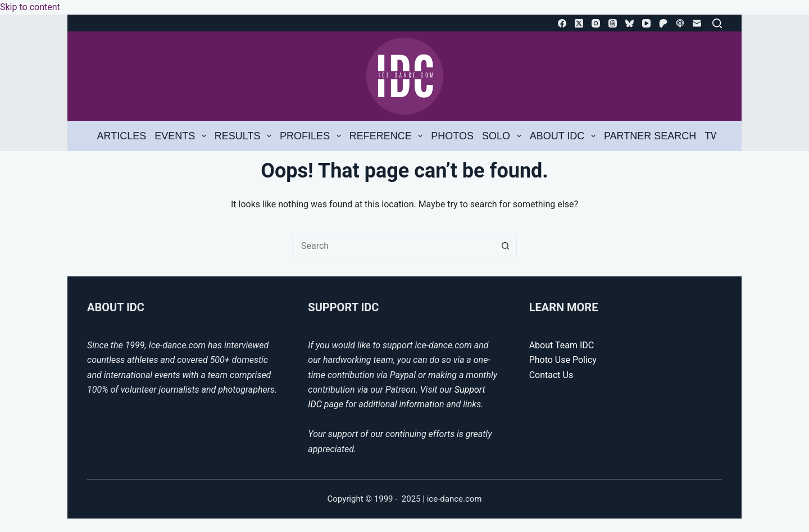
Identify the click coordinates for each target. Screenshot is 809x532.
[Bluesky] (630, 23)
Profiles (312, 136)
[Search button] (506, 246)
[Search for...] (393, 246)
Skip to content (30, 7)
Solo (504, 136)
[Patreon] (663, 23)
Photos (452, 136)
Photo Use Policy (563, 360)
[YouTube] (646, 23)
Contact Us (551, 375)
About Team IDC (562, 345)
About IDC (565, 136)
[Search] (717, 23)
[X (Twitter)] (579, 23)
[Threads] (613, 23)
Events (182, 136)
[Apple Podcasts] (680, 23)
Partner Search (650, 136)
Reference (388, 136)
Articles (122, 136)
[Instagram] (596, 23)
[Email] (697, 23)
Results (245, 136)
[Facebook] (562, 23)
